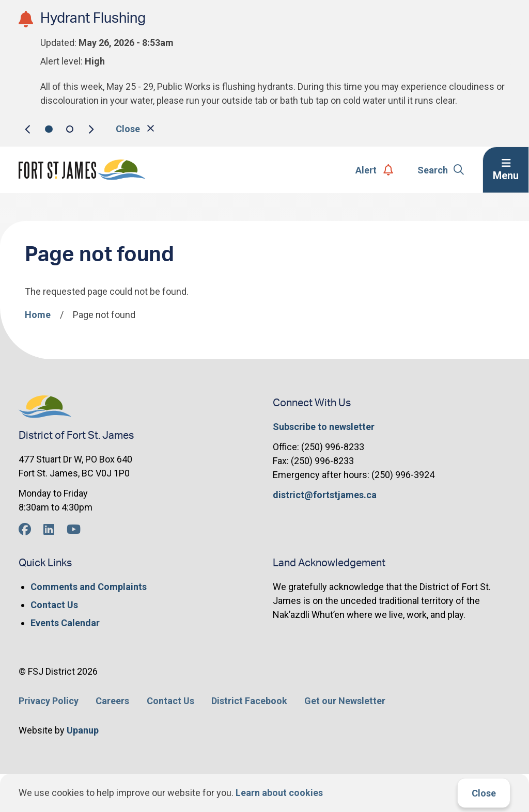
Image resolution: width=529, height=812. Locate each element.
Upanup (83, 730)
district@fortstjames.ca (325, 495)
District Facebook (249, 701)
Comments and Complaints (89, 587)
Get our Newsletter (345, 701)
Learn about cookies (279, 793)
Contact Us (54, 605)
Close (484, 793)
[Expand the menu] (506, 170)
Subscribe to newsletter (324, 427)
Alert (374, 170)
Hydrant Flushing (93, 18)
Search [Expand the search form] (441, 170)
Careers (112, 701)
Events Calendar (65, 623)
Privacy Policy (49, 701)
